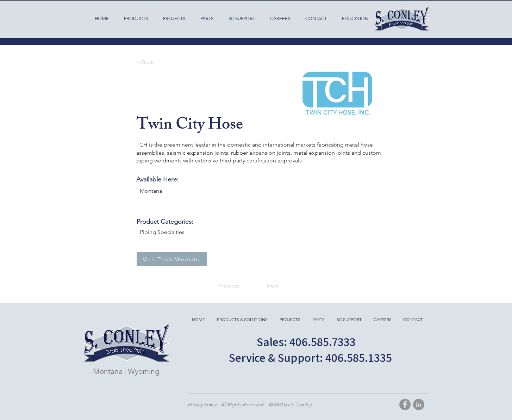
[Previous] (231, 286)
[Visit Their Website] (172, 259)
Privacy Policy (203, 404)
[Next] (266, 286)
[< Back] (160, 62)
